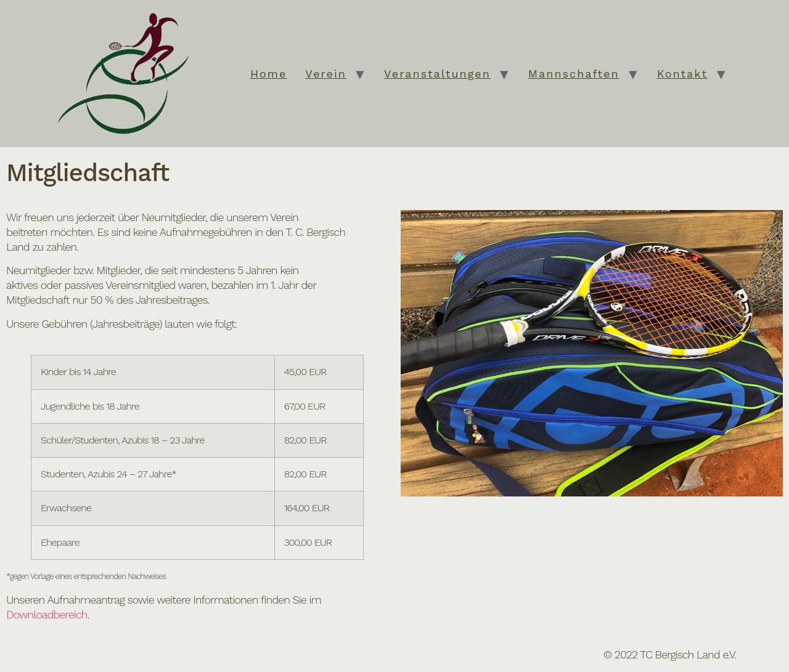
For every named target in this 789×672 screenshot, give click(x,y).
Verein (326, 74)
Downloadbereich (47, 614)
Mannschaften (574, 74)
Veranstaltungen (437, 74)
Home (268, 74)
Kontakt (682, 74)
